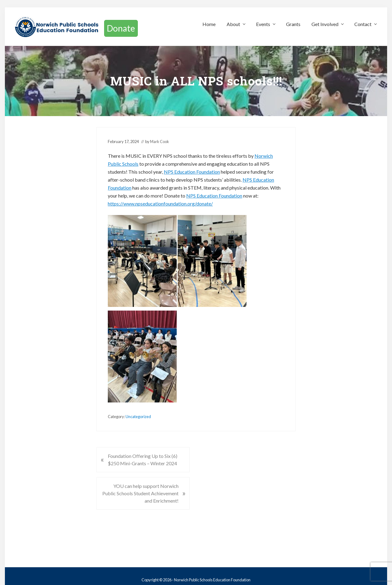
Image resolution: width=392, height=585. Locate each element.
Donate (121, 28)
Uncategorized (138, 417)
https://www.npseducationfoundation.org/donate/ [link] (160, 204)
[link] (192, 172)
